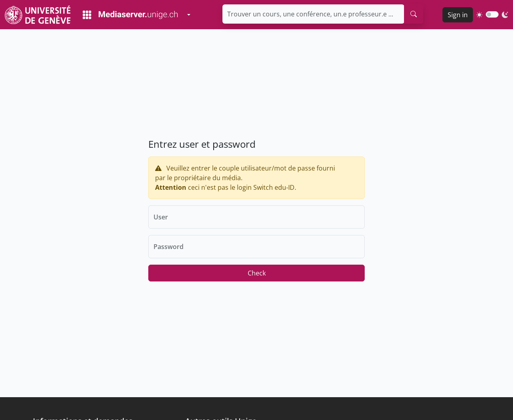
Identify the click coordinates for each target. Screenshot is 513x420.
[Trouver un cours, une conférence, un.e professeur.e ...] (313, 14)
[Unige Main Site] (38, 15)
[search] (414, 14)
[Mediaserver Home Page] (130, 15)
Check (257, 273)
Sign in (458, 15)
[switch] (492, 14)
